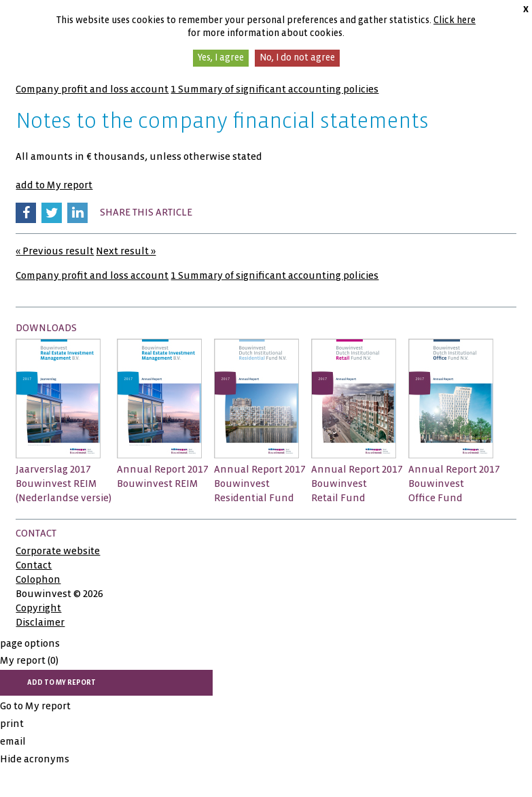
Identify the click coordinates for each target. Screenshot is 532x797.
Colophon (38, 579)
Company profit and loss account (92, 89)
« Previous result (55, 251)
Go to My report (35, 706)
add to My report (54, 185)
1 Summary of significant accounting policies (274, 89)
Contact (34, 565)
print (12, 724)
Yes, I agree (221, 57)
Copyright (38, 608)
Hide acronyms (35, 759)
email (13, 741)
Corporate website (58, 551)
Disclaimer (40, 622)
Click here (455, 20)
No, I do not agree (297, 57)
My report (29, 660)
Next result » (126, 251)
